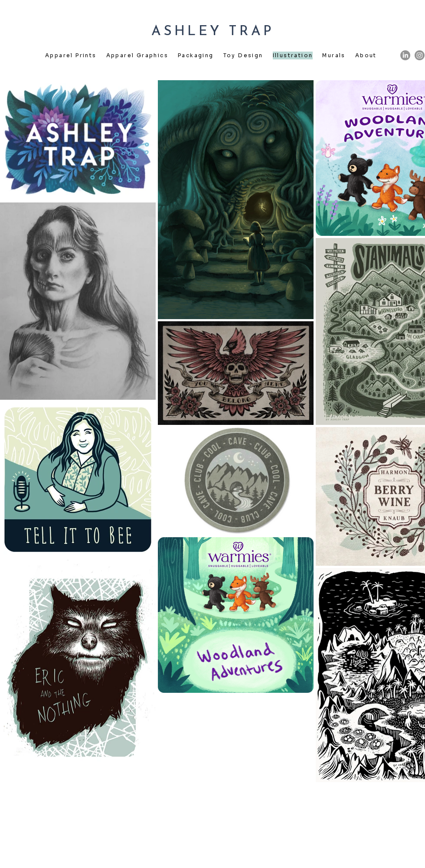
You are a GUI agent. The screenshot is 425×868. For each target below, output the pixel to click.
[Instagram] (420, 55)
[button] (71, 55)
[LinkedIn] (405, 55)
